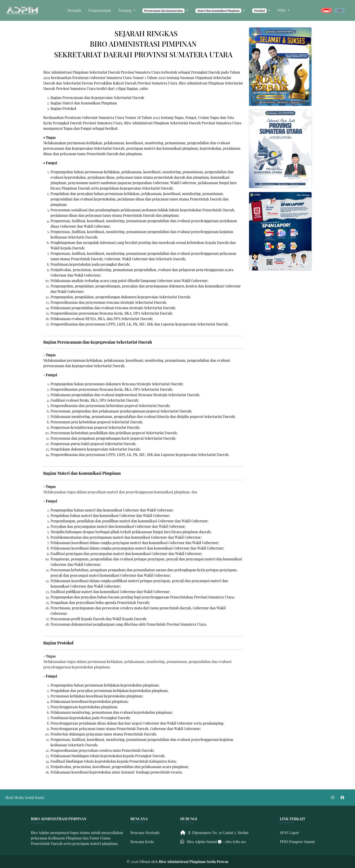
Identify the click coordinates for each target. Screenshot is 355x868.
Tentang (125, 10)
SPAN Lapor (289, 833)
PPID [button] (282, 10)
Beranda (74, 10)
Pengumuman (100, 10)
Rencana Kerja (142, 842)
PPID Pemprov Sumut (297, 842)
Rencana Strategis (145, 833)
